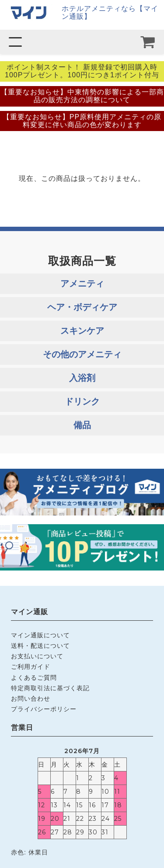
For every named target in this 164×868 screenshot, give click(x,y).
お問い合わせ (31, 699)
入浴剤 (82, 378)
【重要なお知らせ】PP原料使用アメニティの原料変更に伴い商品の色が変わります (82, 121)
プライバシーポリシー (44, 709)
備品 (82, 425)
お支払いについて (37, 656)
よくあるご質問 (34, 678)
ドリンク (82, 401)
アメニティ (82, 284)
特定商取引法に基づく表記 (50, 688)
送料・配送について (40, 646)
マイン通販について (40, 635)
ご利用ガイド (31, 667)
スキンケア (82, 331)
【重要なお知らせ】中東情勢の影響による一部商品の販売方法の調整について (82, 96)
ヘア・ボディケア (82, 307)
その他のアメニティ (82, 354)
